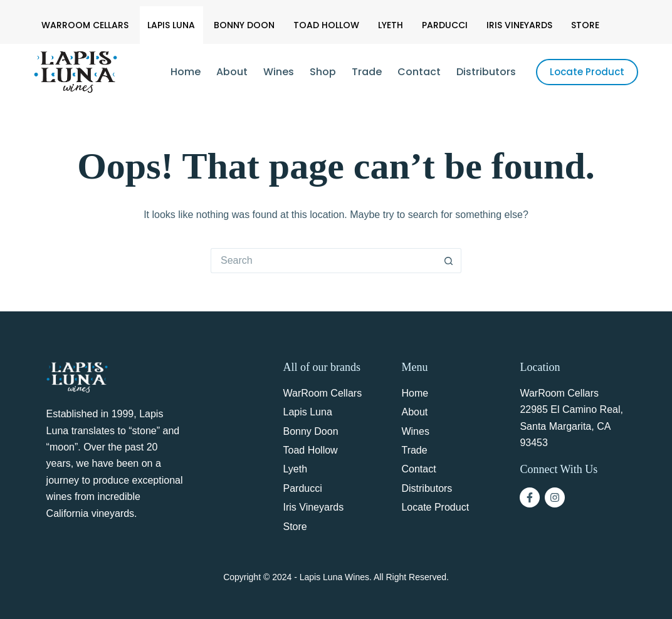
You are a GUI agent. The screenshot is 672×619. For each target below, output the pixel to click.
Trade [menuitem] (367, 72)
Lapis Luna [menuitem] (171, 25)
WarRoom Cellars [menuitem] (85, 25)
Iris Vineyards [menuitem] (519, 25)
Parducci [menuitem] (445, 25)
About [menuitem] (232, 72)
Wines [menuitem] (279, 72)
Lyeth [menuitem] (391, 25)
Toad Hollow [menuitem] (326, 25)
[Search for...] (323, 261)
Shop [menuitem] (323, 72)
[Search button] (449, 261)
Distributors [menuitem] (486, 72)
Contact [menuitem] (419, 72)
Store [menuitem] (585, 25)
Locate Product (587, 72)
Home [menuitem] (186, 72)
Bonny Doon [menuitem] (244, 25)
